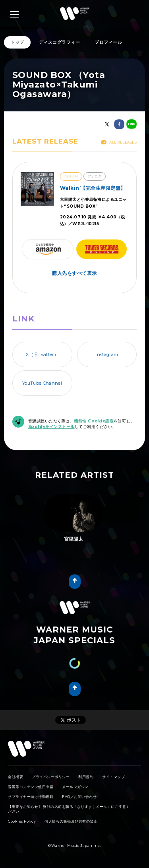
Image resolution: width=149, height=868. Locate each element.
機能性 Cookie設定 (94, 421)
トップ (17, 42)
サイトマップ (113, 777)
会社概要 (15, 777)
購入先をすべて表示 (74, 273)
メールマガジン (75, 787)
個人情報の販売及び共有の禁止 (71, 821)
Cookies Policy (22, 821)
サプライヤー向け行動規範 (31, 797)
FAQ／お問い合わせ (79, 797)
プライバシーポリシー (51, 777)
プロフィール (108, 42)
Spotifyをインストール (51, 427)
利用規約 (86, 777)
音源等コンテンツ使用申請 (31, 787)
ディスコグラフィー (60, 42)
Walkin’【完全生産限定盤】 (93, 188)
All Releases (119, 142)
